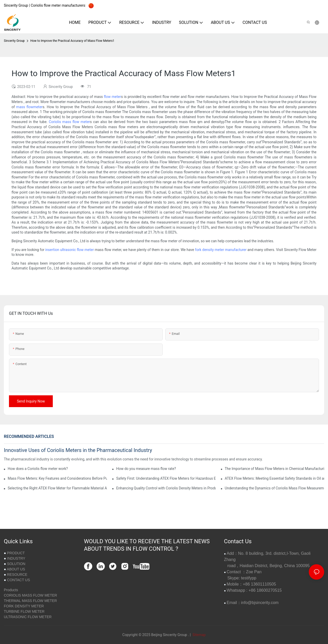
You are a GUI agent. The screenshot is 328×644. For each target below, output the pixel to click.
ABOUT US (16, 569)
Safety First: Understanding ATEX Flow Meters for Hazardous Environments (166, 478)
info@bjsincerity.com (260, 603)
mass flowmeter (29, 107)
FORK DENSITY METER (24, 606)
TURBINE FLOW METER (24, 611)
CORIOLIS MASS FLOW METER (30, 595)
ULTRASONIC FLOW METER (28, 617)
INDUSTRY (16, 558)
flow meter (112, 97)
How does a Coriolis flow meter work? (38, 469)
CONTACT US (18, 580)
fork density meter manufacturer (221, 250)
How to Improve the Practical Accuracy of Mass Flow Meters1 (72, 41)
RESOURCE (17, 575)
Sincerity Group (14, 41)
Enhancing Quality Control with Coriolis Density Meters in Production (166, 488)
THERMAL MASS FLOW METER (30, 601)
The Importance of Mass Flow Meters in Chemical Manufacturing (274, 469)
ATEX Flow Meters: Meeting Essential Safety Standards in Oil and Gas (274, 478)
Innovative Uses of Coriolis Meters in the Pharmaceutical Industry (78, 450)
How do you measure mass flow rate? (146, 469)
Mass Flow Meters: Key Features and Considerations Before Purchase (57, 478)
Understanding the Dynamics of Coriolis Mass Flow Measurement (274, 488)
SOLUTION (16, 564)
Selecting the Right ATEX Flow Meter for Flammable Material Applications (57, 488)
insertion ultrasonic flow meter (69, 250)
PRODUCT (16, 553)
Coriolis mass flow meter (69, 122)
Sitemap (199, 635)
